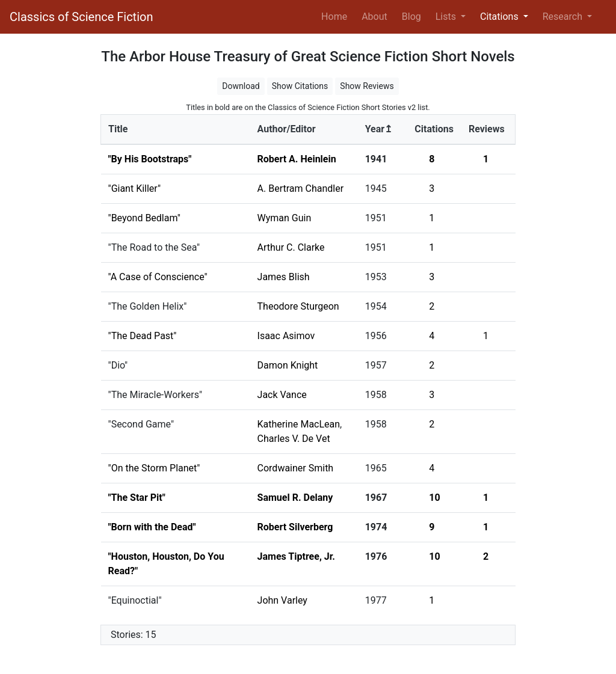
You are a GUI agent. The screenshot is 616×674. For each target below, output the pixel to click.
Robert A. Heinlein (297, 159)
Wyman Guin (285, 218)
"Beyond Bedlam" (144, 218)
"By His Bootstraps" (150, 159)
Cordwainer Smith (296, 468)
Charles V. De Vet (294, 439)
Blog (411, 17)
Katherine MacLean (299, 424)
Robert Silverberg (295, 527)
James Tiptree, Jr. (296, 556)
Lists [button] (447, 17)
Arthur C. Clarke (291, 247)
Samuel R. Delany (295, 498)
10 (434, 498)
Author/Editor (287, 129)
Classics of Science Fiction (81, 17)
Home (337, 16)
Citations (434, 129)
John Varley (282, 600)
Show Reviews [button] (367, 86)
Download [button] (241, 86)
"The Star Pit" (137, 498)
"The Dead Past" (143, 336)
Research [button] (564, 17)
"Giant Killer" (135, 188)
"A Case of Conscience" (158, 277)
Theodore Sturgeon (298, 306)
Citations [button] (500, 17)
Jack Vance (282, 395)
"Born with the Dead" (152, 527)
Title (118, 129)
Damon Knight (288, 365)
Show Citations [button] (300, 86)
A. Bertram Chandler (301, 188)
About (374, 17)
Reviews (487, 129)
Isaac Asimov (286, 336)
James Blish (284, 277)
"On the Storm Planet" (154, 468)
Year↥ (379, 129)
